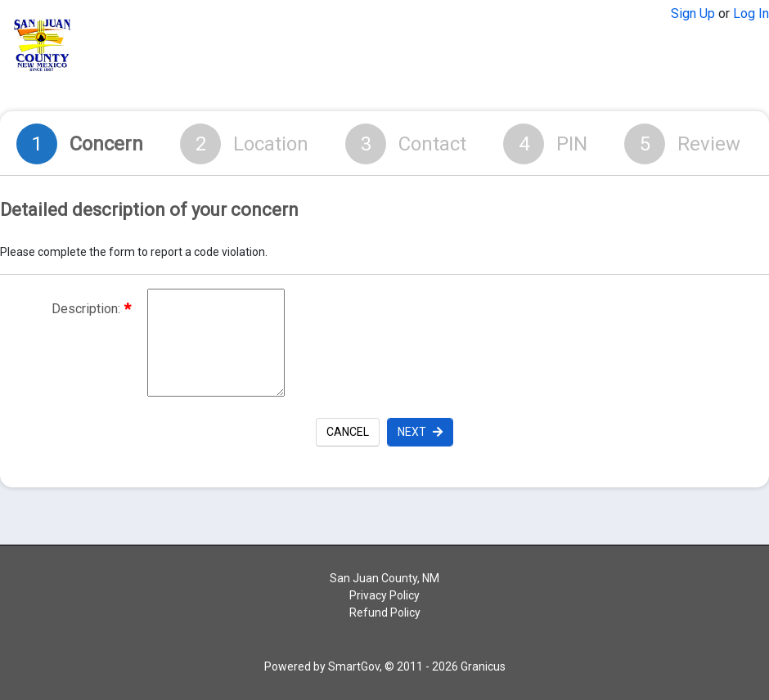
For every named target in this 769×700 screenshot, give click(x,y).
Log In (751, 13)
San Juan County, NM (384, 578)
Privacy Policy (384, 595)
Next (420, 432)
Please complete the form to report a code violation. (134, 252)
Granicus (483, 666)
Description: (91, 309)
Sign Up (693, 13)
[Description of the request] (216, 343)
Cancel (348, 432)
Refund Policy (385, 612)
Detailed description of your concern (149, 210)
